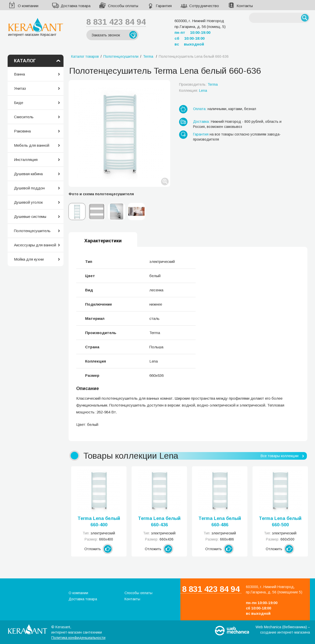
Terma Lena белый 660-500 (280, 522)
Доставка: (201, 122)
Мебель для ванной (32, 145)
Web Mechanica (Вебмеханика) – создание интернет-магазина (283, 630)
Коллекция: (193, 91)
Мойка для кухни (29, 259)
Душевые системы (30, 216)
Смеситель (24, 117)
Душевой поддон (29, 188)
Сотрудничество (204, 6)
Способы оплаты (123, 6)
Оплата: (200, 109)
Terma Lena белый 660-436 (159, 522)
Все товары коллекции (280, 456)
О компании (28, 6)
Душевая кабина (28, 174)
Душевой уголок (28, 202)
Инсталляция (26, 160)
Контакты (245, 6)
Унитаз (20, 88)
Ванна (19, 74)
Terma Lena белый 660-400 (99, 522)
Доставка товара (76, 6)
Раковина (22, 131)
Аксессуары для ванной (35, 245)
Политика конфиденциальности (78, 638)
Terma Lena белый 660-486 (220, 522)
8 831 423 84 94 (116, 22)
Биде (19, 103)
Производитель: (198, 84)
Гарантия (164, 6)
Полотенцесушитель (32, 231)
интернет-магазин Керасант (36, 27)
